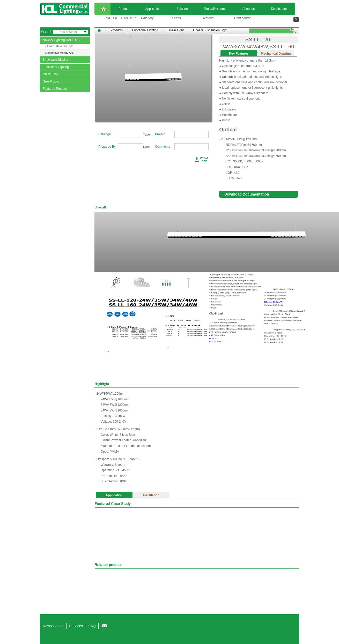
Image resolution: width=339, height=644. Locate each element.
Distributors (279, 9)
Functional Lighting (56, 67)
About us (249, 9)
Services (76, 626)
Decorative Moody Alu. (60, 53)
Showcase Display (55, 60)
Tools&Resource (215, 9)
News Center (53, 626)
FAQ (92, 626)
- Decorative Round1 (60, 46)
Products (117, 30)
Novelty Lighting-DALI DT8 (61, 40)
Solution (182, 9)
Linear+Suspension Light (210, 30)
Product (124, 9)
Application (153, 9)
